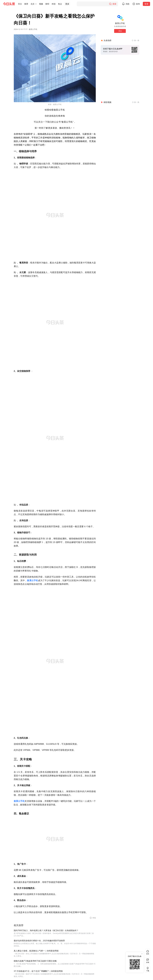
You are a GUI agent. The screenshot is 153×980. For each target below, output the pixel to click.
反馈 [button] (148, 962)
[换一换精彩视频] (136, 102)
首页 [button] (148, 954)
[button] (20, 4)
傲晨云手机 (33, 29)
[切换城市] (36, 4)
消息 (127, 4)
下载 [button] (147, 969)
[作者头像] (120, 17)
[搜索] (97, 4)
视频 (41, 4)
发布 (138, 4)
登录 (146, 4)
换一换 (137, 40)
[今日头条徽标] (9, 4)
